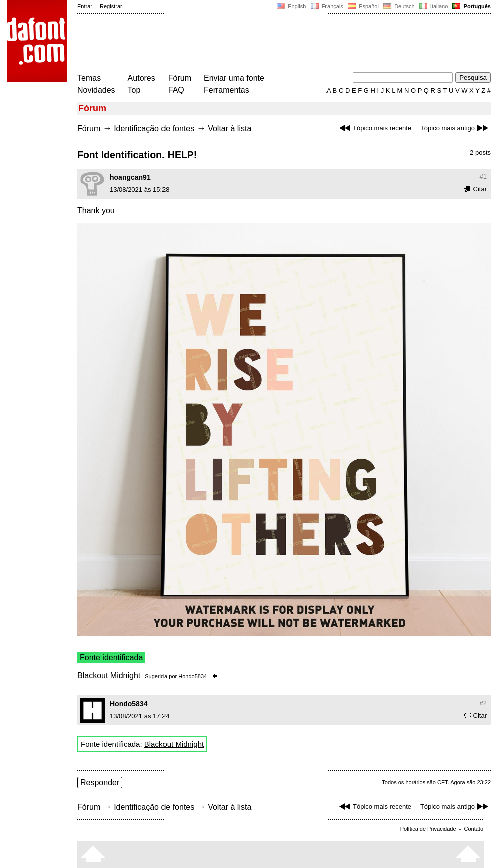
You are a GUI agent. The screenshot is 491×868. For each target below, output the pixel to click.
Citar (476, 189)
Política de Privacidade (428, 829)
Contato (474, 829)
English (291, 6)
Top (134, 90)
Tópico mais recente (374, 128)
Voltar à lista (229, 129)
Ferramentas (226, 90)
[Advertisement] (260, 44)
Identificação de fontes (154, 129)
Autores (142, 78)
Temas (89, 78)
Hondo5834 (192, 676)
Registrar (111, 6)
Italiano (434, 6)
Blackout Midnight (109, 675)
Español (363, 6)
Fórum (180, 78)
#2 (483, 703)
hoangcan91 (130, 177)
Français (326, 6)
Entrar (85, 6)
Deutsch (399, 6)
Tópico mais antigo (456, 128)
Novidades (96, 90)
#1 (483, 177)
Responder (100, 783)
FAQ (176, 90)
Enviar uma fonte (234, 78)
